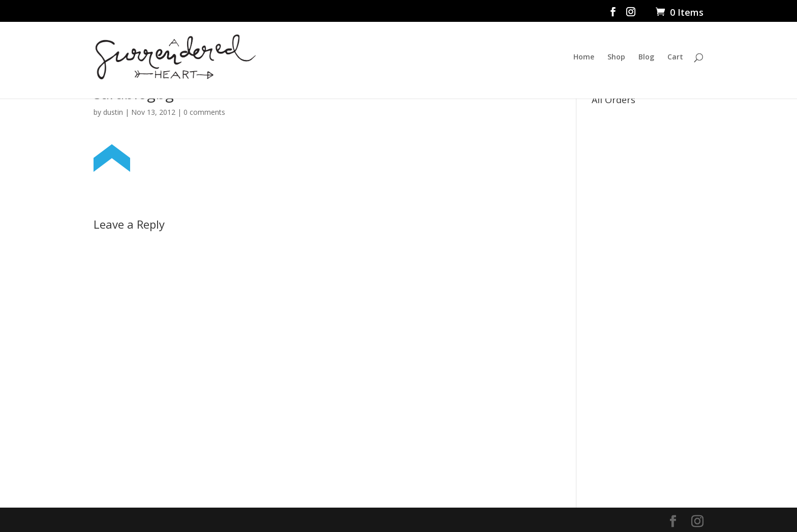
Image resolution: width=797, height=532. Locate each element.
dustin (113, 112)
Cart (675, 57)
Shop (616, 57)
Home (584, 57)
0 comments (204, 112)
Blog (646, 57)
